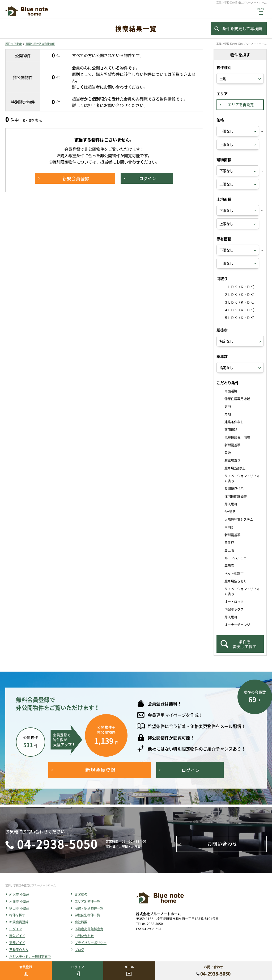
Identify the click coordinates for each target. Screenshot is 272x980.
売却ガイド (17, 943)
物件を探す (17, 915)
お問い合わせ (84, 936)
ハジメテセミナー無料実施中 (30, 957)
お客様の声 (83, 894)
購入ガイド (17, 936)
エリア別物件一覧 (87, 901)
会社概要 (81, 922)
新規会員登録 (19, 922)
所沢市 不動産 (14, 44)
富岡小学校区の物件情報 (40, 44)
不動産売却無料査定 (89, 929)
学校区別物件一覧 (87, 915)
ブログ (79, 950)
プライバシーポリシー (91, 943)
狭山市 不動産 (19, 908)
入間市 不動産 (19, 901)
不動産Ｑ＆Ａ (19, 950)
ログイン (16, 929)
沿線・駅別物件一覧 (89, 908)
